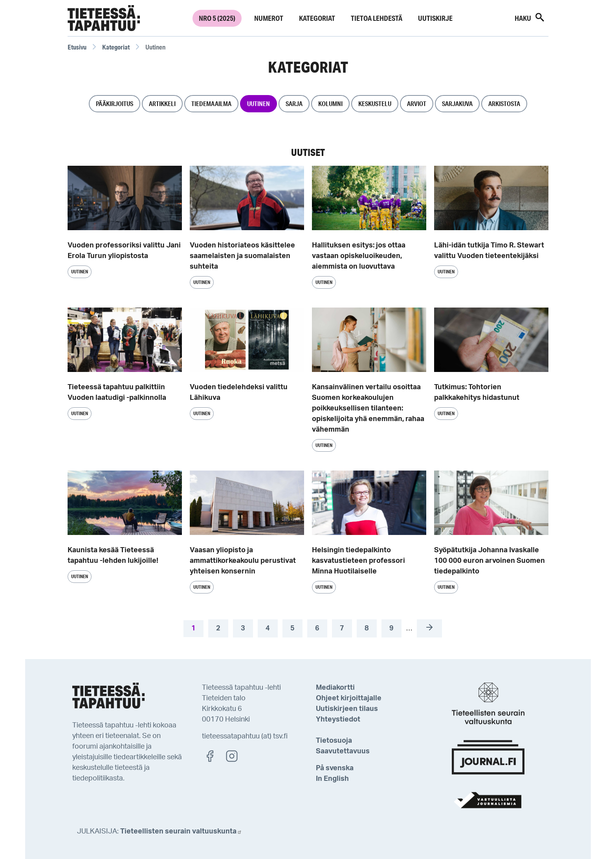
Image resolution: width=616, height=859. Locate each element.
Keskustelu (375, 103)
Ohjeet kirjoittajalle (349, 698)
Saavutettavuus (343, 751)
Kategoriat (317, 18)
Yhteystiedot (338, 720)
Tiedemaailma (211, 103)
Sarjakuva (457, 103)
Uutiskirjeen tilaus (347, 709)
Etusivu (77, 47)
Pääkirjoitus (115, 103)
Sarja (294, 103)
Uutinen (258, 103)
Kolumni (330, 103)
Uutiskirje (435, 18)
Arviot (417, 103)
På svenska (335, 768)
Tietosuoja (334, 741)
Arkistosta (504, 103)
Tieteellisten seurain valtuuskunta (181, 832)
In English (332, 779)
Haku (530, 17)
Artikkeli (162, 103)
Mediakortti (335, 688)
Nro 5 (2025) (217, 18)
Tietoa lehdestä (377, 18)
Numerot (269, 18)
